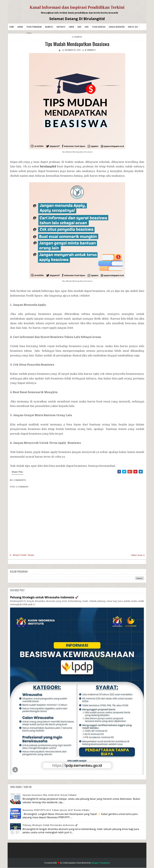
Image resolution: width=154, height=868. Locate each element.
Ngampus (49, 27)
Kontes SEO (133, 27)
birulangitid (48, 166)
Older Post (136, 555)
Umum (71, 27)
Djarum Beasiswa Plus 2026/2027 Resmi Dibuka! (50, 795)
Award (20, 27)
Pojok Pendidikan (34, 27)
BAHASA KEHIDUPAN (117, 27)
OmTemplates (70, 863)
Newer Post (19, 555)
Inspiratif (61, 27)
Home (12, 27)
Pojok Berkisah (99, 27)
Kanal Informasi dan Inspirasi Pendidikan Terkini (77, 7)
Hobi (87, 27)
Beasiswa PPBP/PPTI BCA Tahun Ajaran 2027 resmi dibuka (56, 810)
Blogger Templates (101, 863)
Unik (79, 27)
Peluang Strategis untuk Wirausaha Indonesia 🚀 (44, 597)
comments (90, 50)
